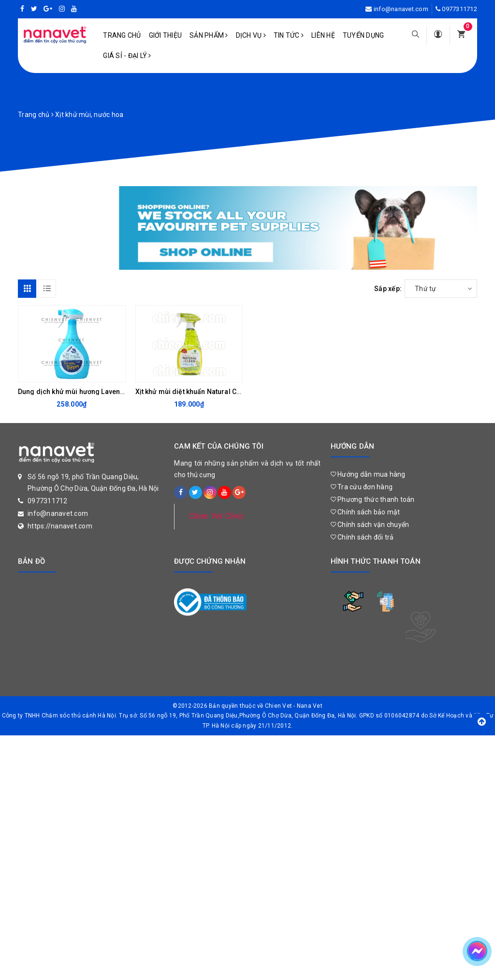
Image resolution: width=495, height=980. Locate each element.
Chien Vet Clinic (217, 516)
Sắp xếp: (388, 289)
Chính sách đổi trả (362, 537)
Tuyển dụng (364, 35)
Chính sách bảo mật (365, 512)
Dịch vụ (251, 35)
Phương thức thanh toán (373, 499)
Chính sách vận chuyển (370, 525)
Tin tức (289, 35)
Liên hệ (323, 35)
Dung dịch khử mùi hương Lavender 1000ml (87, 392)
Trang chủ (122, 35)
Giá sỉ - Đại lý (127, 56)
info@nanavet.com (401, 9)
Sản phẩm (209, 35)
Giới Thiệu (166, 35)
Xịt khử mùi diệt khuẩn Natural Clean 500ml (204, 392)
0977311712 (459, 9)
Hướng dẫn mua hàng (368, 474)
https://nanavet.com (60, 526)
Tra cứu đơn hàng (362, 487)
